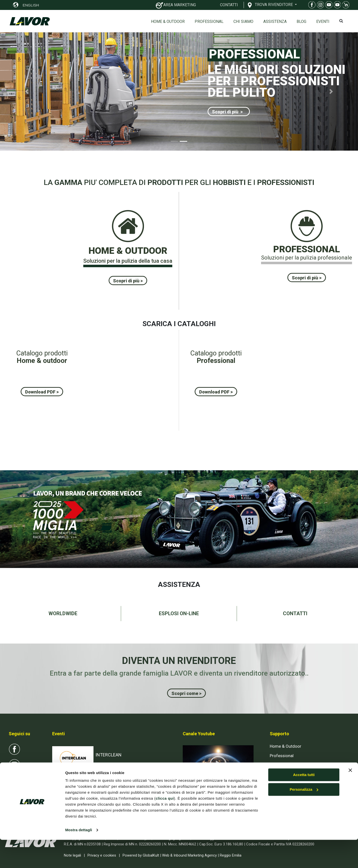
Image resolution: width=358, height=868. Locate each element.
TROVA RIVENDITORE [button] (274, 4)
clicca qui (165, 827)
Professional (209, 22)
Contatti (277, 774)
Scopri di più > (227, 112)
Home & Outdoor (168, 22)
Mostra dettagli (79, 858)
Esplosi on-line (283, 765)
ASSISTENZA (275, 22)
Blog (301, 22)
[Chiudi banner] (350, 798)
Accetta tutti (304, 803)
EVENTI (323, 22)
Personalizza (304, 818)
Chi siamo (243, 22)
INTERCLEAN (109, 755)
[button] (27, 91)
